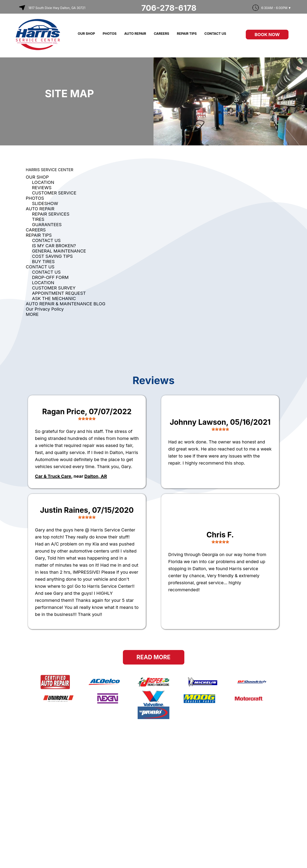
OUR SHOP (86, 34)
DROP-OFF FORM (50, 277)
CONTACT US (215, 34)
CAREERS (161, 34)
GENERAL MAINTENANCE (59, 251)
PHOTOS (110, 34)
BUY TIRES (43, 262)
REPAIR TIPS (187, 34)
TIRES (38, 219)
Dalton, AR (96, 476)
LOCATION (43, 182)
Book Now (267, 35)
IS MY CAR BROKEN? (54, 246)
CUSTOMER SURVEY (54, 288)
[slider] (87, 419)
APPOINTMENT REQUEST (59, 293)
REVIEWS (42, 188)
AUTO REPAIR (135, 34)
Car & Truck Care (53, 476)
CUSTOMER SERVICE (54, 193)
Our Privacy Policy (45, 309)
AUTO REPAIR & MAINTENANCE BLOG (66, 304)
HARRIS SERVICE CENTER (50, 170)
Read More (153, 657)
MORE (32, 314)
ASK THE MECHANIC (54, 298)
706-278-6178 (169, 8)
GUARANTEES (47, 225)
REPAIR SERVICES (51, 214)
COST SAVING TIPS (52, 256)
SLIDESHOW (45, 203)
